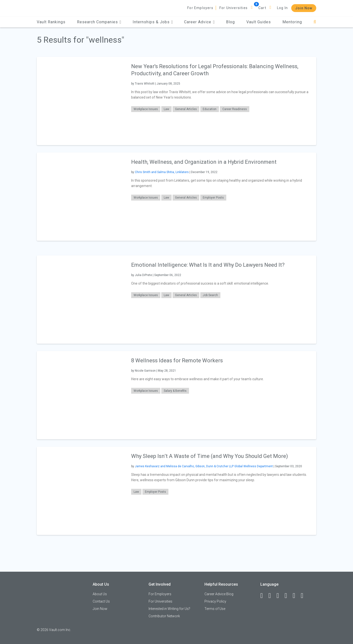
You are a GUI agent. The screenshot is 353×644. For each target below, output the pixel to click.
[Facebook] (264, 596)
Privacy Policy (215, 601)
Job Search (210, 295)
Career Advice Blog (219, 594)
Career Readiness (235, 109)
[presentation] (81, 101)
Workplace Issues (146, 109)
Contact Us (101, 601)
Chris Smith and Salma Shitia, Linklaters (162, 172)
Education (210, 109)
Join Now (304, 8)
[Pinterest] (296, 596)
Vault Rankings (51, 22)
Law (166, 109)
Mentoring (292, 22)
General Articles (186, 109)
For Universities (233, 8)
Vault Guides (259, 22)
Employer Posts (213, 198)
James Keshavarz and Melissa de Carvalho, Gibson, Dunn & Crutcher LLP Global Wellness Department (204, 466)
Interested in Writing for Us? (169, 609)
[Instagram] (288, 596)
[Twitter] (280, 596)
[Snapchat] (304, 596)
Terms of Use (215, 609)
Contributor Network (164, 616)
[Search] (315, 22)
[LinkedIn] (272, 596)
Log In (282, 8)
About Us (100, 594)
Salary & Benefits (175, 391)
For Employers (200, 8)
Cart (262, 8)
